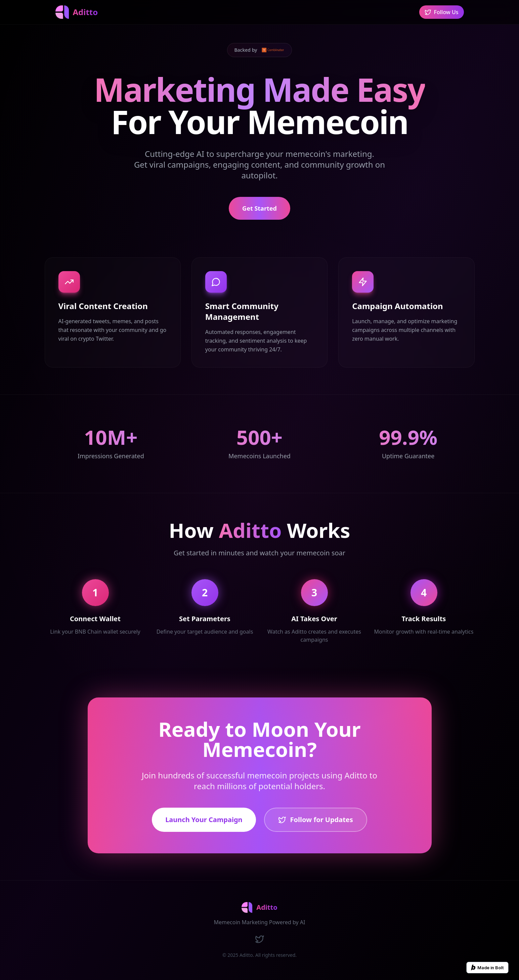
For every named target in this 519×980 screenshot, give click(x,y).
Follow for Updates (316, 820)
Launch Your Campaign (204, 820)
